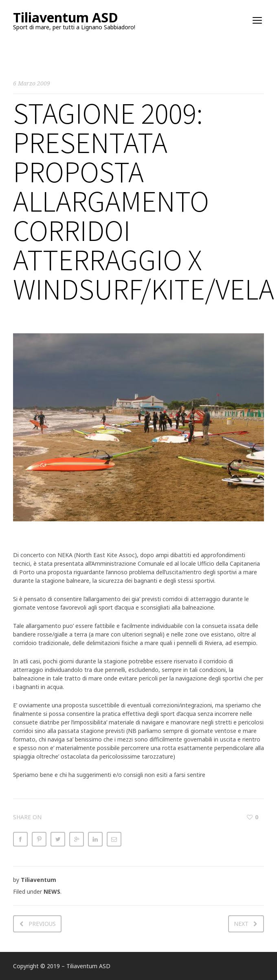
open (257, 20)
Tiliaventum (38, 880)
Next (241, 924)
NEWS (52, 891)
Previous (42, 924)
